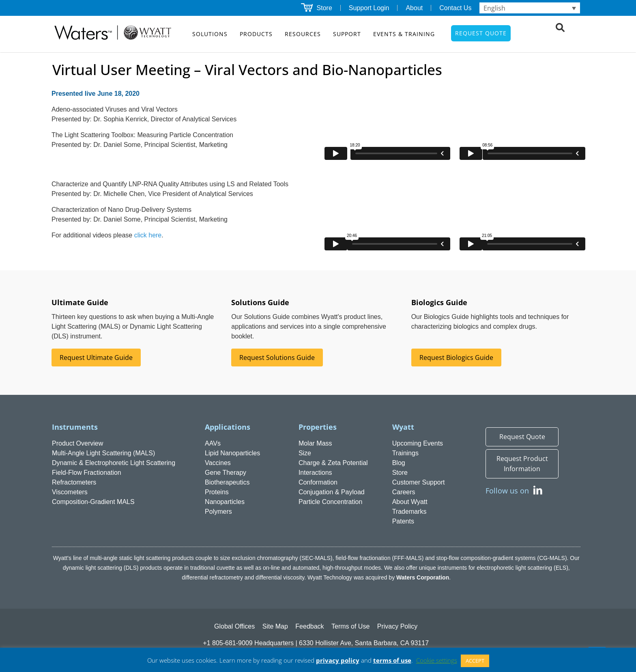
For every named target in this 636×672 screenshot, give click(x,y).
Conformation (318, 482)
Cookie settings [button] (437, 660)
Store (324, 8)
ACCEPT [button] (475, 661)
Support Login (369, 8)
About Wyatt (410, 502)
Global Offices (234, 626)
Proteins (217, 492)
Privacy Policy (397, 626)
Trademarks (409, 512)
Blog (399, 463)
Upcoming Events (418, 443)
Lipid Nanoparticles (232, 453)
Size (305, 453)
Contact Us (455, 8)
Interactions (315, 473)
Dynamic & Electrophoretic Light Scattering (114, 463)
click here (148, 235)
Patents (403, 521)
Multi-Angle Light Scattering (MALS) (103, 453)
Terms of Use (350, 626)
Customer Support (419, 482)
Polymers (218, 512)
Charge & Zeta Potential (333, 463)
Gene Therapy (226, 473)
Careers (404, 492)
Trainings (405, 453)
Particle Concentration (330, 502)
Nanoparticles (225, 502)
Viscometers (70, 492)
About (414, 8)
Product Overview (77, 443)
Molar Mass (315, 443)
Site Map (275, 626)
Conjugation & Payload (332, 492)
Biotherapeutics (227, 482)
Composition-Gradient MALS (93, 502)
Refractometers (74, 482)
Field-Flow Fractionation (87, 473)
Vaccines (218, 463)
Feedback (309, 626)
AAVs (213, 443)
